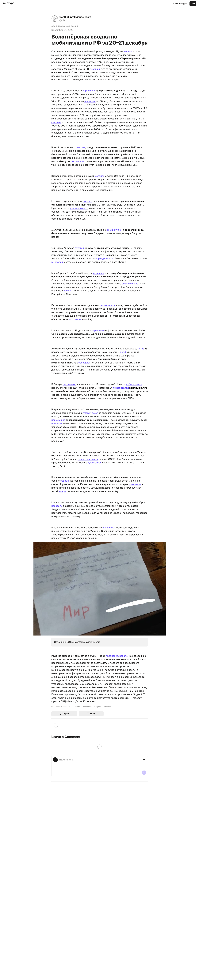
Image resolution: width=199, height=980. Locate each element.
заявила (100, 176)
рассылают (69, 384)
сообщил (95, 69)
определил (89, 91)
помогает (57, 423)
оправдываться (104, 258)
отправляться (107, 305)
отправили (75, 319)
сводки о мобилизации (65, 26)
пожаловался (121, 388)
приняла (88, 201)
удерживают (91, 413)
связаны (56, 122)
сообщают (84, 363)
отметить (80, 147)
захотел (79, 248)
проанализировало (117, 656)
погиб (141, 349)
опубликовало (130, 284)
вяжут (62, 491)
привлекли (135, 484)
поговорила (78, 161)
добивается (95, 463)
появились (109, 528)
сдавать (65, 481)
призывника (58, 420)
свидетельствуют (88, 459)
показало (99, 273)
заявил (128, 51)
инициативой (115, 230)
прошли (68, 291)
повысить (90, 101)
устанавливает (79, 208)
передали (57, 506)
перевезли (98, 330)
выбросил (57, 262)
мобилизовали (134, 384)
